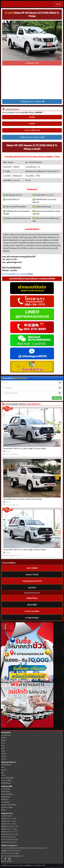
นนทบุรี (3, 754)
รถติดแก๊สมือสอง (6, 783)
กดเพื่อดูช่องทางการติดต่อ (32, 101)
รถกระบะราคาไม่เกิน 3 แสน (9, 839)
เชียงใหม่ (3, 738)
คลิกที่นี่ (9, 861)
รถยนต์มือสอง (28, 865)
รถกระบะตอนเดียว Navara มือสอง (15, 274)
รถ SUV (3, 775)
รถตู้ (2, 772)
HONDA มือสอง (5, 792)
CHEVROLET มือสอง (7, 807)
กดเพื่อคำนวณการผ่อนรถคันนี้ (32, 137)
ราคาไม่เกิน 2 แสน (6, 816)
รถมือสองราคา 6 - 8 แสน (8, 824)
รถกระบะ (4, 770)
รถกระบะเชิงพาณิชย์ (7, 778)
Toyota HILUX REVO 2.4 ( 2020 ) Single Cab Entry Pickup (25, 449)
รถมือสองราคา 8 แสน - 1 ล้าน (10, 826)
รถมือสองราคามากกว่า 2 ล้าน (10, 834)
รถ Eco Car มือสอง (6, 780)
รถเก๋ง (3, 767)
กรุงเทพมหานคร (6, 735)
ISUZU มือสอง (5, 802)
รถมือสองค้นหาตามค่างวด (9, 842)
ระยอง (3, 751)
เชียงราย (3, 740)
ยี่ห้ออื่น (3, 810)
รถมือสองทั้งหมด (6, 765)
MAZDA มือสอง (5, 797)
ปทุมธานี (4, 756)
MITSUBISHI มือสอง (7, 794)
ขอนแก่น (4, 759)
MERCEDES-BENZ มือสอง (9, 805)
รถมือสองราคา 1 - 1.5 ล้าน (9, 829)
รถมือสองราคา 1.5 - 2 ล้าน (9, 832)
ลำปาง (3, 743)
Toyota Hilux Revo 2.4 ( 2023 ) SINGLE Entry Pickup (23, 499)
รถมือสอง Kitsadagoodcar (9, 846)
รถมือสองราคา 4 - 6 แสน (8, 821)
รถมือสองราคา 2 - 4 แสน (8, 818)
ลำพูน (3, 746)
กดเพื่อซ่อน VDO (32, 63)
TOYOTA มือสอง (6, 789)
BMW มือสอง (5, 799)
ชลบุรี (3, 748)
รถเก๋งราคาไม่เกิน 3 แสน (8, 837)
